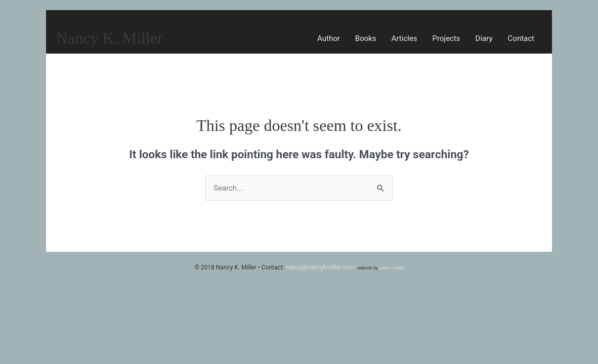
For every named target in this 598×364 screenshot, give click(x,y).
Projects (446, 38)
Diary (484, 38)
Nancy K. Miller (110, 38)
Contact (521, 38)
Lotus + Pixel (391, 268)
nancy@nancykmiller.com (320, 267)
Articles (404, 38)
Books (366, 38)
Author (329, 38)
